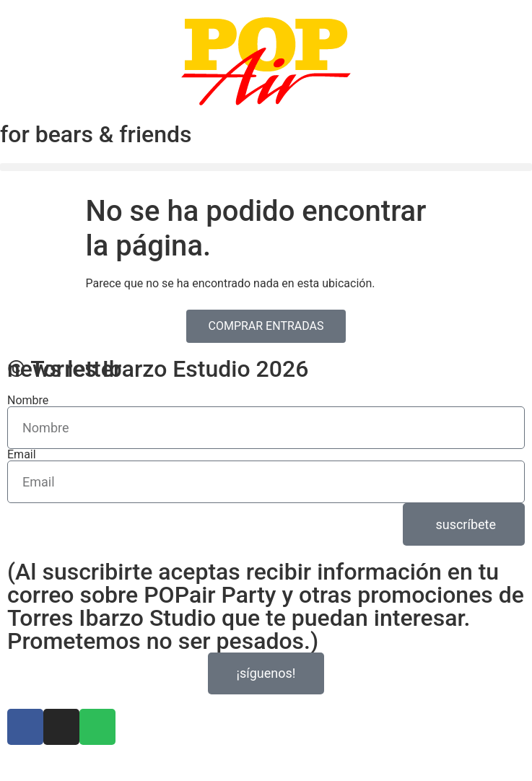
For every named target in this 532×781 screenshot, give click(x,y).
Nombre (28, 401)
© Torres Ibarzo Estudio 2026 (158, 369)
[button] (266, 167)
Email (22, 455)
